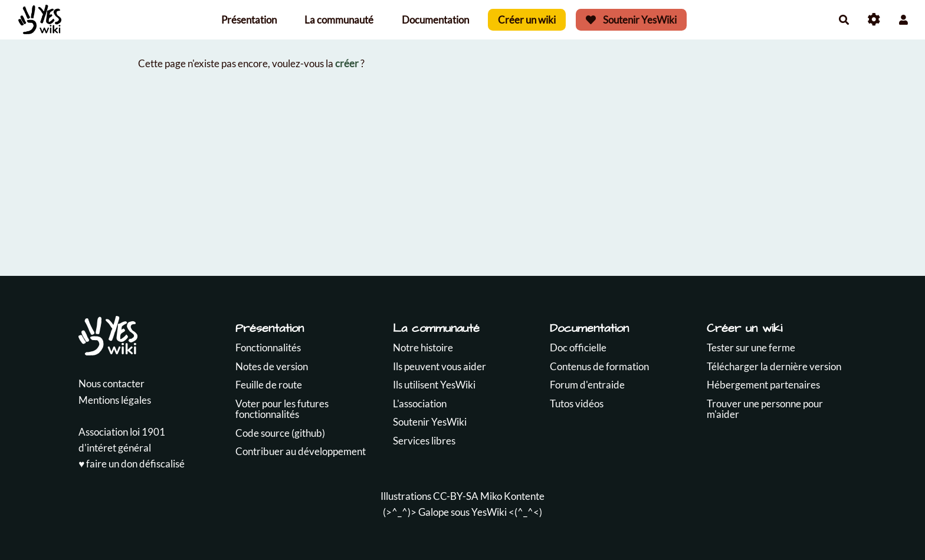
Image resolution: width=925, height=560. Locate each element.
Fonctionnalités (268, 347)
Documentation (435, 20)
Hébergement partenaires (763, 385)
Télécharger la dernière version (774, 366)
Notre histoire (423, 347)
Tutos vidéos (577, 403)
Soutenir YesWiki (631, 20)
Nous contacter (111, 383)
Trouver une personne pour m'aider (765, 409)
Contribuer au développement (301, 451)
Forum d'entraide (587, 385)
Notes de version (272, 366)
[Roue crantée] (874, 20)
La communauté (339, 20)
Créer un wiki (527, 20)
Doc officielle (578, 347)
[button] (903, 20)
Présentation (249, 20)
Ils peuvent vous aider (439, 366)
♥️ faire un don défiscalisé (132, 464)
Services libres (424, 441)
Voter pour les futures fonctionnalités (282, 409)
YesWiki (489, 512)
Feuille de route (269, 385)
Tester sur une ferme (751, 347)
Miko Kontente (512, 496)
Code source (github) (280, 433)
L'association (420, 403)
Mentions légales (115, 400)
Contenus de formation (599, 366)
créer (347, 63)
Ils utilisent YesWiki (434, 385)
